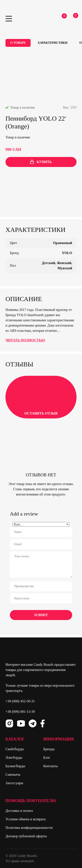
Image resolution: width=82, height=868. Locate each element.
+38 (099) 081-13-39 (20, 712)
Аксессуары (14, 783)
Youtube (21, 723)
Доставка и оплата (19, 811)
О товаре (18, 43)
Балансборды (15, 766)
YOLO (67, 253)
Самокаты (13, 774)
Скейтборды (15, 749)
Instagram (9, 723)
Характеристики (53, 43)
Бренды (49, 749)
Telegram (33, 723)
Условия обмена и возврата (26, 819)
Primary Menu (9, 19)
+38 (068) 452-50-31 (20, 701)
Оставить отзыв (41, 397)
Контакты (51, 766)
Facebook (42, 723)
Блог (47, 758)
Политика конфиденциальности (29, 828)
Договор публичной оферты (26, 836)
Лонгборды (14, 758)
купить (41, 162)
